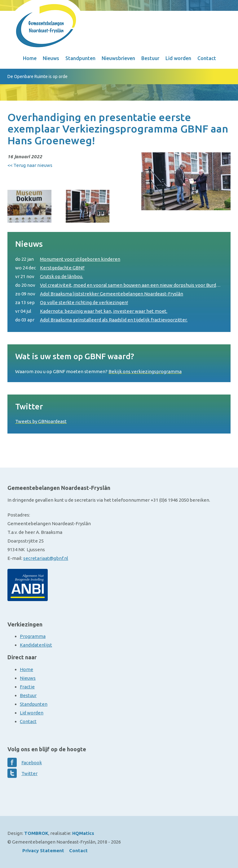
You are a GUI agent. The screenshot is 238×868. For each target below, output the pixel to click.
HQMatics (83, 833)
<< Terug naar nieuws (30, 165)
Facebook (32, 763)
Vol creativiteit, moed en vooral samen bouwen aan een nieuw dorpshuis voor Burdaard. (119, 285)
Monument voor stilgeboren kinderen (68, 259)
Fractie (27, 687)
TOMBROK (36, 833)
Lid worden (178, 58)
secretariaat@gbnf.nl (46, 558)
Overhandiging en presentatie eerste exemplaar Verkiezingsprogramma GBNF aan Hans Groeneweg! (118, 129)
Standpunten (80, 58)
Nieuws (51, 58)
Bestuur (150, 58)
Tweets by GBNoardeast (41, 421)
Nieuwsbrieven (118, 58)
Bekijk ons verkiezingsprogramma (145, 371)
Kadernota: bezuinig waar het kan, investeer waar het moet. (91, 311)
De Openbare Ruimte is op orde (37, 76)
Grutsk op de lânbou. (49, 277)
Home (30, 58)
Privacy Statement (43, 851)
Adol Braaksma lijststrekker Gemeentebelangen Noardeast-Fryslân (99, 294)
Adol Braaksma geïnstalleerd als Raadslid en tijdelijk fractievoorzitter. (101, 320)
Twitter (29, 773)
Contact (207, 58)
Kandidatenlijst (36, 645)
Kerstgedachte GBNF (50, 268)
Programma (33, 636)
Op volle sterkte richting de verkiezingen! (72, 303)
